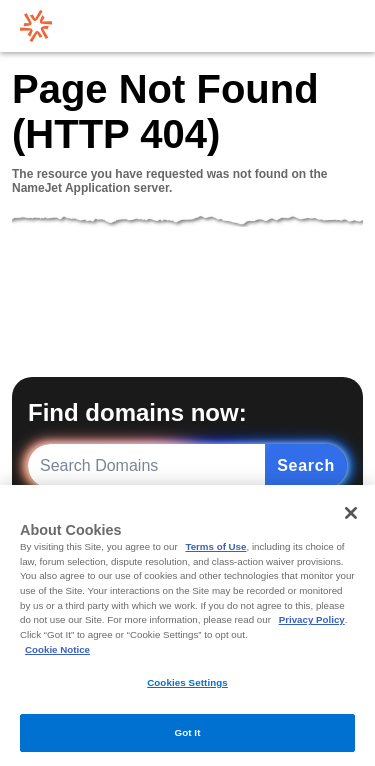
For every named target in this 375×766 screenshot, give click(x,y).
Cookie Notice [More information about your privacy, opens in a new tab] (57, 649)
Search (306, 465)
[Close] (351, 513)
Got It (187, 732)
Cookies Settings (187, 682)
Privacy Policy (312, 619)
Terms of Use (215, 546)
